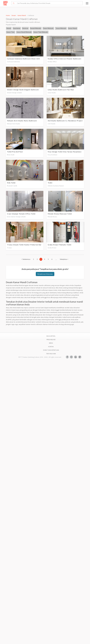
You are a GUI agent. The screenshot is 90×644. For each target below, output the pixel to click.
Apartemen (17, 28)
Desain (14, 15)
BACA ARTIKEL (51, 336)
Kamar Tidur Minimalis (41, 32)
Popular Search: (11, 25)
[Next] (64, 259)
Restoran (25, 28)
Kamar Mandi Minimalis (24, 32)
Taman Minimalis (61, 28)
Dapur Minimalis (48, 28)
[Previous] (26, 259)
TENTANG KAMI (51, 354)
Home (8, 15)
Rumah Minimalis (36, 28)
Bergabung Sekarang (45, 274)
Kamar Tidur (11, 32)
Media (51, 343)
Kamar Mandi (22, 15)
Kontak (51, 347)
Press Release (51, 340)
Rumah (9, 28)
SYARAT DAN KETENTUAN (51, 350)
